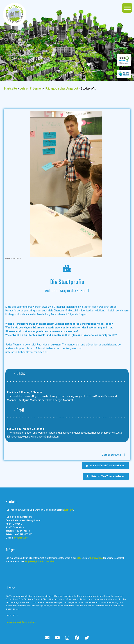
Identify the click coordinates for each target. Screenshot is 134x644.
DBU (79, 558)
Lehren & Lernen (31, 88)
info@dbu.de (21, 538)
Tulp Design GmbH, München (40, 561)
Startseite (10, 88)
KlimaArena (96, 558)
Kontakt (69, 510)
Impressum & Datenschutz (21, 622)
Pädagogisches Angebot (62, 88)
